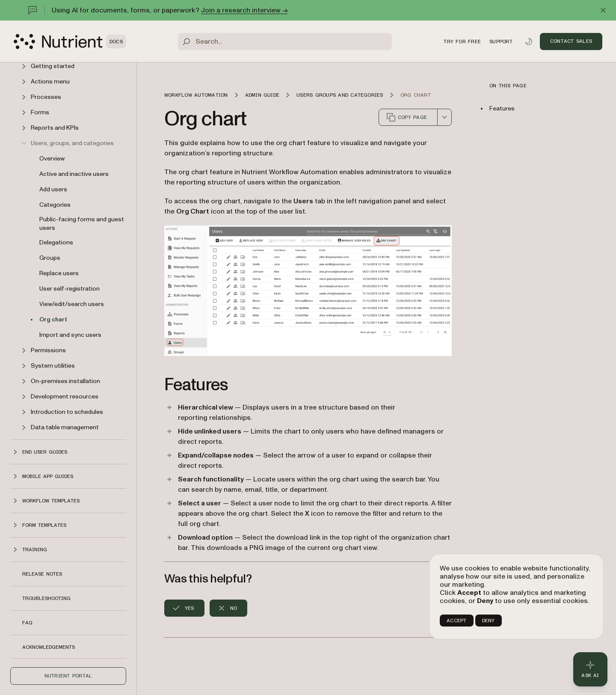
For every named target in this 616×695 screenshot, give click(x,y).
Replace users (59, 273)
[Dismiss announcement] (603, 10)
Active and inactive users (74, 174)
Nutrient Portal (68, 676)
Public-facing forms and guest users (82, 224)
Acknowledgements (49, 647)
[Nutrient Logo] (70, 42)
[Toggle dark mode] (529, 42)
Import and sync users (70, 335)
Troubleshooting (46, 598)
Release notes (42, 574)
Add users (53, 189)
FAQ (27, 623)
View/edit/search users (72, 304)
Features (502, 108)
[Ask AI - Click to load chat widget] (590, 669)
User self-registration (70, 289)
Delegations (56, 242)
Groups (50, 258)
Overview (52, 159)
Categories (55, 205)
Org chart (53, 319)
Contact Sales (571, 41)
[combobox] (444, 117)
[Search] (285, 42)
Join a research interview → (244, 10)
